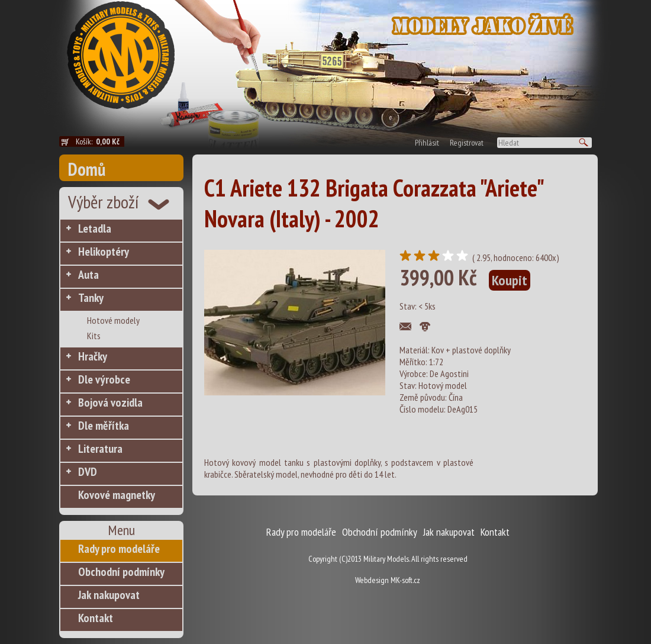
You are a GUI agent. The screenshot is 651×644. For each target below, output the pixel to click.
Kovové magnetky (117, 495)
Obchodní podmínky (121, 572)
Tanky (91, 298)
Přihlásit (427, 143)
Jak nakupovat (109, 595)
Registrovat (467, 143)
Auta (88, 275)
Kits (94, 336)
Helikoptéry (104, 252)
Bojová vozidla (110, 402)
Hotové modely (113, 320)
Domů (87, 169)
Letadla (95, 228)
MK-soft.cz (405, 580)
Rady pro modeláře (119, 549)
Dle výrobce (104, 379)
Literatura (100, 449)
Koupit (510, 280)
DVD (88, 472)
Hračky (93, 356)
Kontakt (96, 618)
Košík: (100, 141)
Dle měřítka (104, 426)
